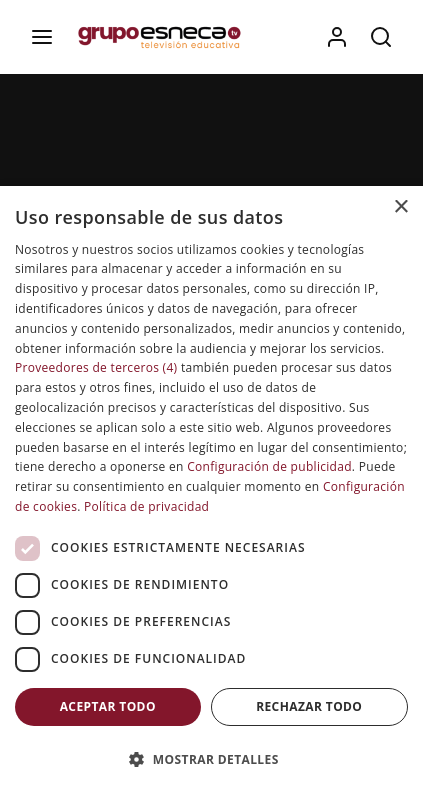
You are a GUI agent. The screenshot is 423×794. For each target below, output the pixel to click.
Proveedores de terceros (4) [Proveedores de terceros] (96, 367)
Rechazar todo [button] (309, 706)
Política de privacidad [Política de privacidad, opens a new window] (146, 506)
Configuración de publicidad (269, 466)
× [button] (400, 207)
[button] (211, 759)
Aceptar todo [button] (108, 706)
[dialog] (211, 490)
